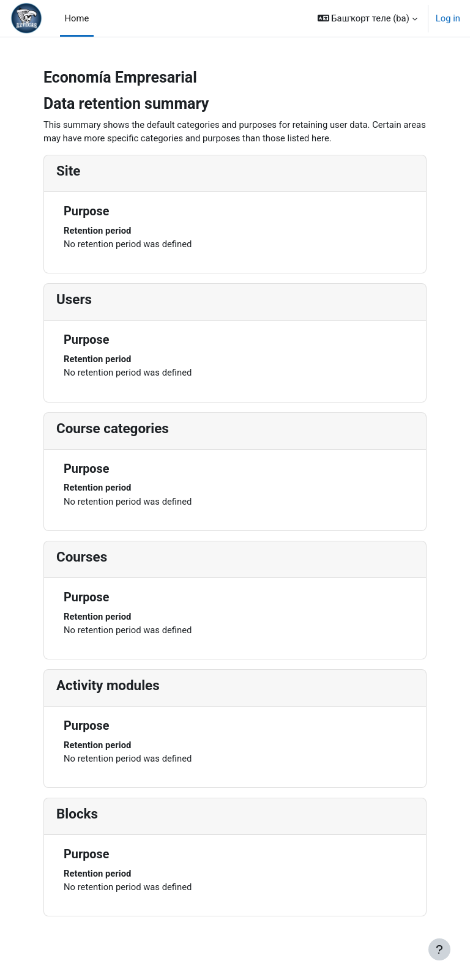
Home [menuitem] (77, 18)
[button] (367, 18)
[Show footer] (439, 949)
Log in (448, 18)
